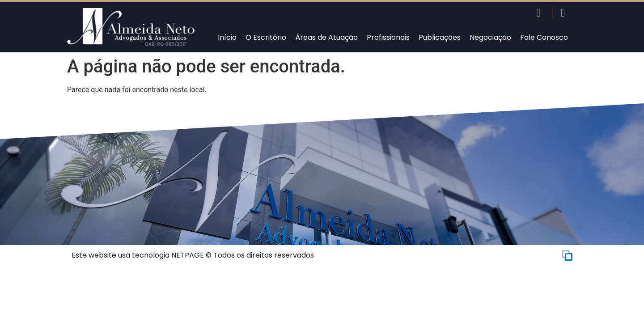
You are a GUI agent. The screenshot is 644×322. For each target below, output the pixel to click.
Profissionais (388, 37)
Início (227, 37)
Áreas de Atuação (326, 37)
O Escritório (266, 37)
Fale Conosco (544, 37)
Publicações (440, 37)
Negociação (490, 37)
